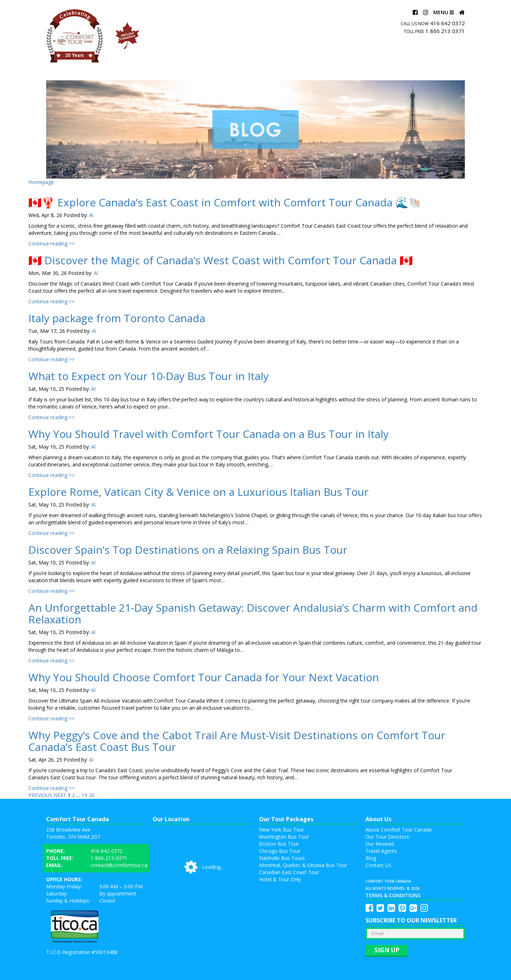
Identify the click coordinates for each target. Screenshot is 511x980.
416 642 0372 (447, 23)
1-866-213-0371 (109, 858)
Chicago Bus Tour (280, 851)
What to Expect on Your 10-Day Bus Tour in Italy (149, 376)
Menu (444, 12)
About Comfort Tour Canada (399, 830)
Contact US (378, 865)
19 (84, 795)
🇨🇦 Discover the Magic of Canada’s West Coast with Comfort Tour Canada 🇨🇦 (221, 260)
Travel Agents (381, 851)
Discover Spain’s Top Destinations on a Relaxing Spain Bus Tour (188, 550)
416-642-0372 (106, 851)
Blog (371, 858)
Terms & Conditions (393, 895)
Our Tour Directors (387, 837)
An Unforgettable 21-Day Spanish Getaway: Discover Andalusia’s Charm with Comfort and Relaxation (253, 613)
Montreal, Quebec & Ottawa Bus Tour (303, 865)
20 (92, 795)
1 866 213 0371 (445, 31)
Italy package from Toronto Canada (117, 318)
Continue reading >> (51, 243)
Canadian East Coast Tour (289, 872)
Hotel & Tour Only (280, 879)
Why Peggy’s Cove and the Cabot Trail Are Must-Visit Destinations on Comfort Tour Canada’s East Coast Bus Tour (237, 741)
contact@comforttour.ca (119, 865)
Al (91, 215)
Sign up (387, 950)
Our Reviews (380, 844)
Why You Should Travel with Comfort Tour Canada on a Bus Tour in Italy (208, 434)
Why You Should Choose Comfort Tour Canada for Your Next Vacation (204, 677)
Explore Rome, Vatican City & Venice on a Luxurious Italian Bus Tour (199, 492)
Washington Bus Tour (284, 837)
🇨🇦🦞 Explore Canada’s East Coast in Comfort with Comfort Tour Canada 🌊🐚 (225, 202)
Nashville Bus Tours (282, 858)
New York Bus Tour (282, 830)
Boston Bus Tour (279, 844)
